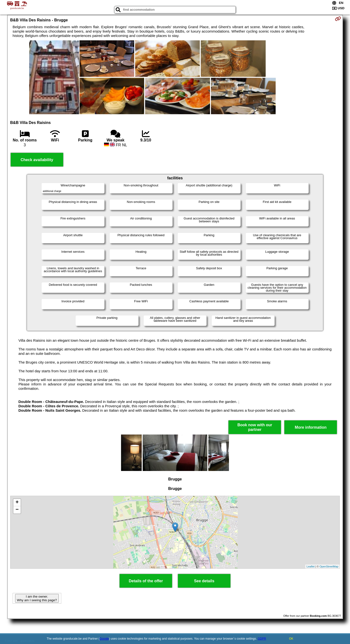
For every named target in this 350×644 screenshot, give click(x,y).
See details (204, 581)
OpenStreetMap (329, 566)
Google (104, 639)
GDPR (262, 639)
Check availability (37, 160)
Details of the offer (146, 581)
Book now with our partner (255, 427)
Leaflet (311, 566)
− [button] (17, 510)
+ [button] (17, 503)
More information (311, 427)
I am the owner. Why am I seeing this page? (37, 598)
